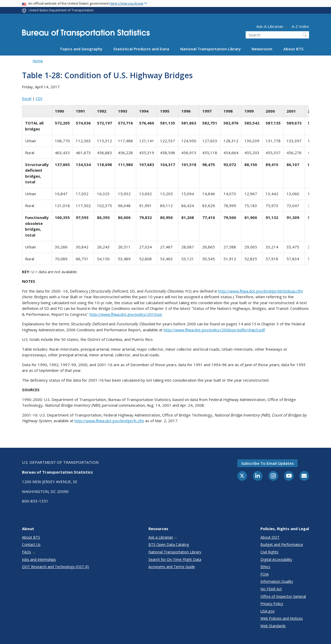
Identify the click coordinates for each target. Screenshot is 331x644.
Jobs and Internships (39, 559)
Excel (27, 98)
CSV (39, 98)
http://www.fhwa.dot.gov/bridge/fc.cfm (109, 421)
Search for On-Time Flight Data (175, 559)
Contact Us (31, 544)
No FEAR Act (271, 589)
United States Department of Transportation (61, 10)
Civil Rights (269, 552)
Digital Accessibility (276, 559)
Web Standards (273, 626)
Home (38, 61)
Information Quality (277, 581)
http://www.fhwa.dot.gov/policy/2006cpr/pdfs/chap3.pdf (214, 330)
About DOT (270, 537)
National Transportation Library (210, 49)
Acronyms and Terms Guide (172, 567)
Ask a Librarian (163, 537)
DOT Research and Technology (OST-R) (55, 567)
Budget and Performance (282, 544)
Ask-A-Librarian (272, 26)
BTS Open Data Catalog (169, 544)
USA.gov (268, 611)
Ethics (265, 567)
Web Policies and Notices (282, 618)
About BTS (293, 49)
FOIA (265, 574)
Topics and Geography (81, 49)
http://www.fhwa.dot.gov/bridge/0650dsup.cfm (261, 291)
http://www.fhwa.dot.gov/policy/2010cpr (126, 314)
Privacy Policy (272, 604)
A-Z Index (300, 26)
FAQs (29, 552)
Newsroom (262, 49)
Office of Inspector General (283, 596)
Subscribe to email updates (268, 463)
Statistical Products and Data (141, 49)
